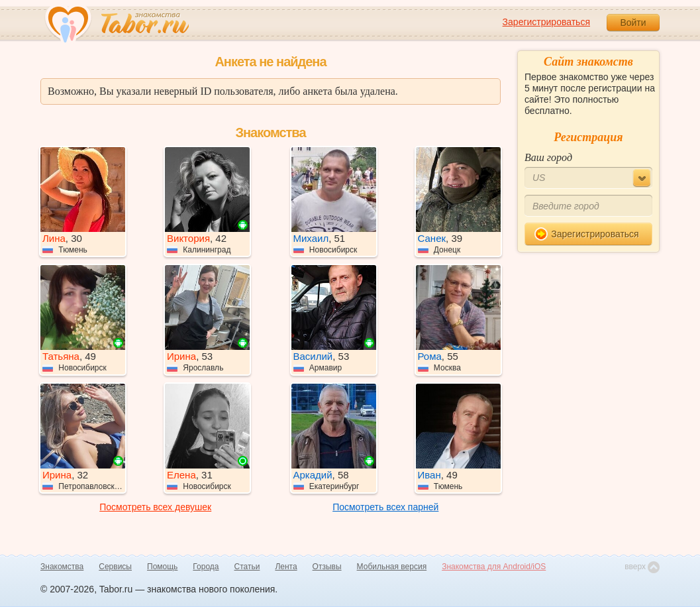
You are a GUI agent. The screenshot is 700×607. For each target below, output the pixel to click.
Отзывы (327, 567)
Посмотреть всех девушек (155, 507)
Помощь (162, 567)
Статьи (247, 567)
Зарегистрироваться (546, 22)
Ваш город (548, 157)
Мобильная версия (392, 567)
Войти (633, 23)
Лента (286, 567)
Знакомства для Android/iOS (494, 567)
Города (206, 567)
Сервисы (115, 567)
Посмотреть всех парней (385, 507)
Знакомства (62, 567)
